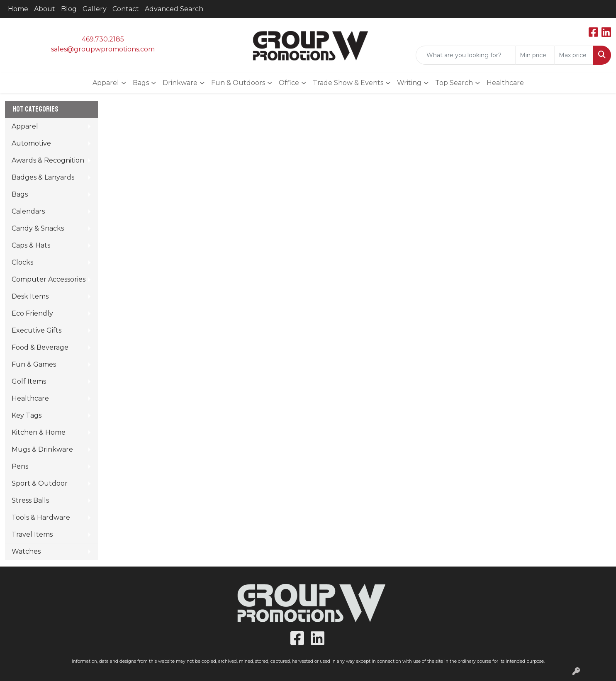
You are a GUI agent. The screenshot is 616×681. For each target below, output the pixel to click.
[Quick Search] (466, 55)
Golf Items (29, 381)
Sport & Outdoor (40, 483)
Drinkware (180, 83)
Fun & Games (34, 364)
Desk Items (30, 296)
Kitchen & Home (39, 432)
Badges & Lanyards (43, 177)
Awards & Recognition (48, 160)
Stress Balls (30, 500)
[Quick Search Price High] (574, 55)
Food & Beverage (40, 347)
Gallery (95, 9)
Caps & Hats (31, 245)
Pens (20, 466)
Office (289, 83)
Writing (409, 83)
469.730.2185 (103, 39)
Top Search (454, 83)
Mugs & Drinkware (42, 449)
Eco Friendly (32, 313)
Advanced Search (174, 9)
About (45, 9)
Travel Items (32, 534)
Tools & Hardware (41, 517)
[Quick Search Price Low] (535, 55)
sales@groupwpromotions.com (103, 49)
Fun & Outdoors (238, 83)
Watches (26, 551)
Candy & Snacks (38, 228)
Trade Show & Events (348, 83)
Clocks (22, 262)
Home (18, 9)
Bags (141, 83)
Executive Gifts (37, 330)
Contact (126, 9)
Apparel (106, 83)
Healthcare (505, 83)
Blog (69, 9)
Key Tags (27, 415)
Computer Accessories (49, 279)
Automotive (31, 143)
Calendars (28, 211)
